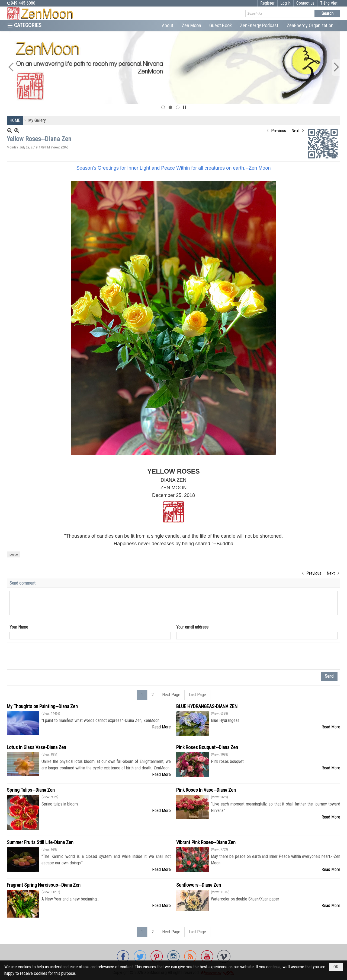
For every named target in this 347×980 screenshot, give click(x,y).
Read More (161, 727)
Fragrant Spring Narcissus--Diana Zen (44, 885)
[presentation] (51, 656)
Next (295, 131)
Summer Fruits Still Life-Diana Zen (40, 842)
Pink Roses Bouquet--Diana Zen (207, 747)
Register (267, 3)
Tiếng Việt (329, 3)
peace (14, 554)
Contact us (305, 3)
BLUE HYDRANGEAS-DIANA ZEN (207, 706)
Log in (285, 3)
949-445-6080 (23, 3)
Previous (279, 131)
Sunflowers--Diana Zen (199, 885)
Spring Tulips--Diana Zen (31, 790)
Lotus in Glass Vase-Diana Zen (36, 747)
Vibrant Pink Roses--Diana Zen (206, 842)
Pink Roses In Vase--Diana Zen (206, 790)
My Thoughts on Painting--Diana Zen (42, 706)
